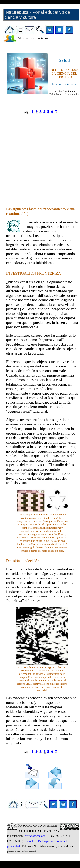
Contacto (29, 841)
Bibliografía (45, 841)
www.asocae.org (35, 836)
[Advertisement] (39, 156)
